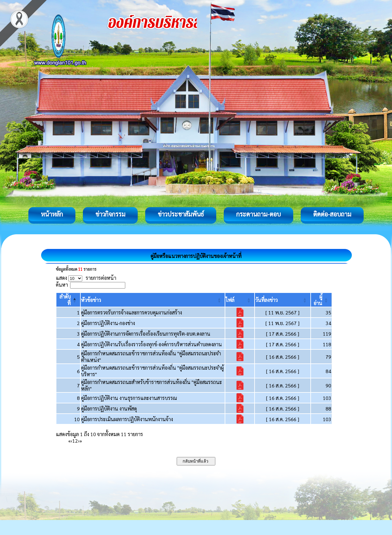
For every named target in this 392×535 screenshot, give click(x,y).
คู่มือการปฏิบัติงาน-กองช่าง (108, 323)
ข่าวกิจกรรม (110, 214)
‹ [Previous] (72, 441)
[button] (91, 300)
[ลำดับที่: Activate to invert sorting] (68, 300)
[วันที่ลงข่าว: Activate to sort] (283, 300)
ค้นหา (62, 285)
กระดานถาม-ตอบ (258, 214)
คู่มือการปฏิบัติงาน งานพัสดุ (109, 409)
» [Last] (81, 441)
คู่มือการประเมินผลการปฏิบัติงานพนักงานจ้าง (127, 419)
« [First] (69, 441)
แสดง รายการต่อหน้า (86, 278)
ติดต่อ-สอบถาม (332, 214)
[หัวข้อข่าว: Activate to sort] (153, 300)
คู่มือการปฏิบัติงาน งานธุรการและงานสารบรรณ (129, 398)
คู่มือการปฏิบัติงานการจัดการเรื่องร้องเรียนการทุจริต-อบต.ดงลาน (146, 334)
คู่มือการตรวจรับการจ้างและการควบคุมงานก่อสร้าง (131, 312)
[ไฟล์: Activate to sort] (240, 300)
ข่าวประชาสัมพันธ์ (181, 214)
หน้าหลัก (52, 214)
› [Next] (79, 441)
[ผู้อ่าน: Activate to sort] (321, 300)
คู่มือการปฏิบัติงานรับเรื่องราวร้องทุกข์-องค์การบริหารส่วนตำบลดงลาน (151, 344)
